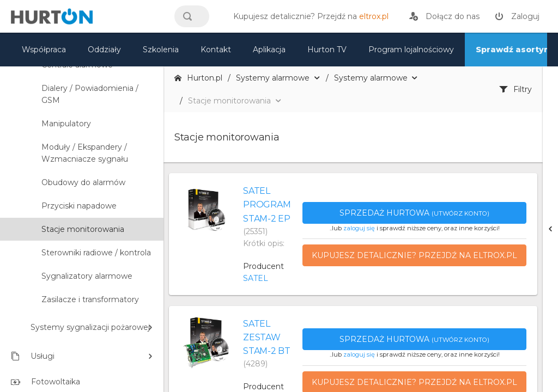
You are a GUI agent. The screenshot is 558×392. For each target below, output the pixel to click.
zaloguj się (359, 228)
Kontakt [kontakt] (216, 50)
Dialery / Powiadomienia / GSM (90, 94)
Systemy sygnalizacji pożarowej (90, 327)
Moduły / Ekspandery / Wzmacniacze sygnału (85, 153)
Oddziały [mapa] (104, 50)
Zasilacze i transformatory (90, 299)
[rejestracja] (444, 16)
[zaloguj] (517, 16)
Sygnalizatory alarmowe (87, 276)
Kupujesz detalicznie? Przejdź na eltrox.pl (414, 255)
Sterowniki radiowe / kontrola (96, 253)
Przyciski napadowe (79, 206)
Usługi (33, 356)
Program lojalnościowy (411, 50)
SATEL (256, 278)
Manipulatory (66, 124)
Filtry (515, 89)
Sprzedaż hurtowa (414, 213)
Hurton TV (327, 50)
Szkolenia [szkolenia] (161, 50)
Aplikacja (269, 50)
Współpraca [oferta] (44, 50)
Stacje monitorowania (83, 229)
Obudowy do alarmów (83, 182)
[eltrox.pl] (308, 16)
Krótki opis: (264, 243)
